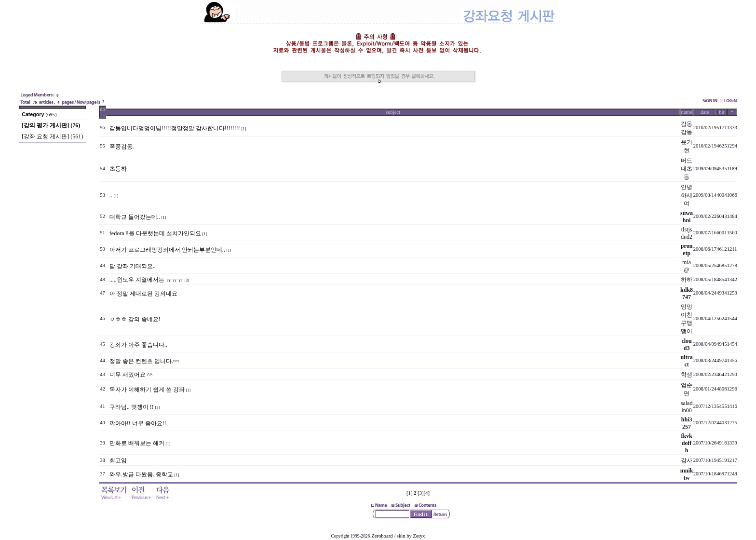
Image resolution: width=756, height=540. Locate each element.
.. (111, 195)
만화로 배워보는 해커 (137, 443)
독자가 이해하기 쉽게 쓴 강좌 (147, 390)
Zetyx (419, 536)
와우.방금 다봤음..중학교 (141, 474)
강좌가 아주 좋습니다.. (138, 345)
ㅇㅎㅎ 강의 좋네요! (135, 319)
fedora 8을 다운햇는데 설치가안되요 (155, 233)
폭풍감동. (122, 147)
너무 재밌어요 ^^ (131, 375)
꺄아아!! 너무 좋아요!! (138, 423)
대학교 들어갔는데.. (135, 217)
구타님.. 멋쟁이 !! (132, 407)
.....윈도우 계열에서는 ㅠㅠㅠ (146, 280)
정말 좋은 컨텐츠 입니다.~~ (144, 361)
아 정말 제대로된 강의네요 (143, 294)
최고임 (118, 460)
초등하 (118, 169)
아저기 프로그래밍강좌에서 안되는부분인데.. (167, 250)
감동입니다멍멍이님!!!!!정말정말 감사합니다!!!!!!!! (175, 128)
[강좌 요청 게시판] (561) (52, 136)
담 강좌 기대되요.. (133, 266)
